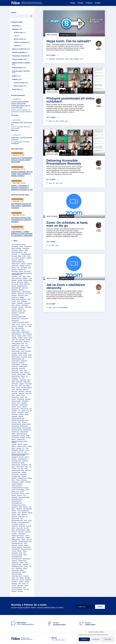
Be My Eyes (20, 282)
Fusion (20, 355)
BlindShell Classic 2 (16, 292)
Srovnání (26, 528)
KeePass (14, 399)
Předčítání (24, 476)
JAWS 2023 (14, 393)
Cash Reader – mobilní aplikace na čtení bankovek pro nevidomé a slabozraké (22, 233)
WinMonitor (14, 584)
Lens (30, 409)
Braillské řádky (20, 32)
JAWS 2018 (19, 389)
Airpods (24, 256)
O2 (22, 452)
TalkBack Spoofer (16, 539)
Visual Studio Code (16, 572)
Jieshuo (18, 395)
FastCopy (14, 349)
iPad (24, 386)
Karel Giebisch (99, 49)
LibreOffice (14, 411)
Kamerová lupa (15, 397)
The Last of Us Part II (26, 549)
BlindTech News (27, 292)
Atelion (24, 276)
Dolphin (19, 336)
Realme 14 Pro (15, 491)
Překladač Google (22, 478)
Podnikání (24, 472)
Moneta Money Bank (22, 434)
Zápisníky (18, 46)
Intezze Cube (28, 384)
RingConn (19, 495)
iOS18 (20, 386)
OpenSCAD (25, 461)
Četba (13, 305)
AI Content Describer (26, 254)
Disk (24, 334)
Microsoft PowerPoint (17, 430)
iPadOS (28, 386)
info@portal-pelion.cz (28, 624)
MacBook (14, 412)
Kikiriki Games (21, 399)
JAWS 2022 (28, 391)
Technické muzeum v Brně (25, 541)
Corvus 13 (14, 326)
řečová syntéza (15, 493)
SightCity (14, 514)
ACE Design (15, 250)
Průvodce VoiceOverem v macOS (20, 488)
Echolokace (22, 340)
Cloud (24, 311)
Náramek (20, 444)
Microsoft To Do (15, 432)
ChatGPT (18, 305)
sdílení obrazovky (27, 509)
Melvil (27, 420)
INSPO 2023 (19, 382)
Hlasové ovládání (22, 374)
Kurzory (19, 407)
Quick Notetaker (20, 490)
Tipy (24, 553)
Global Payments (16, 357)
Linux (28, 411)
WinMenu (27, 582)
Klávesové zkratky (16, 401)
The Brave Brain (16, 549)
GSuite (21, 370)
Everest (22, 345)
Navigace (30, 446)
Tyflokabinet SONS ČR (17, 566)
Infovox (29, 380)
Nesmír (13, 448)
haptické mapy (15, 372)
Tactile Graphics (20, 538)
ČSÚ (26, 326)
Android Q (29, 264)
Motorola (23, 436)
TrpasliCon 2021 (22, 561)
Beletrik (26, 282)
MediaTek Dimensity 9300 (18, 420)
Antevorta (28, 266)
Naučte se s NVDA (22, 446)
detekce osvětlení (16, 332)
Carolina (14, 303)
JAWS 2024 (21, 393)
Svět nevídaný (22, 534)
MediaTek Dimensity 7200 (18, 418)
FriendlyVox (14, 355)
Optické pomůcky (16, 465)
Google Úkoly (15, 370)
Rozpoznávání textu (17, 501)
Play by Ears (28, 470)
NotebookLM (15, 450)
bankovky (20, 280)
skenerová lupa (15, 518)
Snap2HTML (15, 526)
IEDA (23, 378)
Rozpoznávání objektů (24, 497)
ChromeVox (14, 307)
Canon (18, 301)
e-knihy (30, 338)
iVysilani (18, 388)
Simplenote (14, 516)
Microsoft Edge (15, 426)
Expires (13, 347)
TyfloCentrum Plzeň (16, 564)
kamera (23, 395)
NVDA (19, 452)
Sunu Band (21, 532)
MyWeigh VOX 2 (21, 439)
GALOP (25, 355)
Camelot (14, 301)
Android (17, 258)
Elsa (13, 342)
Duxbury (25, 338)
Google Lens (15, 366)
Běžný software (20, 86)
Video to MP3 (19, 568)
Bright (29, 299)
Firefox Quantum (16, 351)
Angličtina (22, 266)
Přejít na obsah (11, 1)
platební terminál (16, 470)
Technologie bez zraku (17, 543)
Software (17, 79)
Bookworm (14, 295)
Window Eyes (15, 580)
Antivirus (14, 267)
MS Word (28, 437)
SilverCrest (24, 514)
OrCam (13, 467)
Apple (30, 267)
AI (19, 254)
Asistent (21, 271)
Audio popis (18, 278)
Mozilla (28, 436)
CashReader (20, 303)
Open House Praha (16, 461)
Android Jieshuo (16, 264)
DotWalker (14, 338)
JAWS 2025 (28, 393)
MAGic (27, 412)
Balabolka (14, 280)
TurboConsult (15, 562)
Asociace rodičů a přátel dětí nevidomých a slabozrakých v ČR (22, 274)
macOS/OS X (21, 412)
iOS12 (16, 386)
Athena (29, 276)
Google (30, 357)
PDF (30, 467)
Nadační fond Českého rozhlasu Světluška (20, 442)
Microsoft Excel (24, 426)
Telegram (26, 545)
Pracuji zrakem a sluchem (21, 72)
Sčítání (13, 509)
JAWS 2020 (14, 391)
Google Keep (24, 365)
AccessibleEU (26, 248)
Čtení (13, 328)
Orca (30, 465)
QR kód (13, 490)
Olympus (27, 457)
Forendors (14, 353)
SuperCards (28, 532)
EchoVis (28, 340)
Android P (23, 264)
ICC (20, 378)
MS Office (22, 437)
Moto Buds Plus (15, 436)
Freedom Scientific (22, 353)
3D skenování (15, 246)
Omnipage (14, 459)
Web (17, 578)
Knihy (19, 403)
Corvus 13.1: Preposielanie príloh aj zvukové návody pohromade (22, 160)
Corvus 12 (30, 324)
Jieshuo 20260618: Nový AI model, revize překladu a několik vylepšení (22, 174)
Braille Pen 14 (15, 297)
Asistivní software (21, 83)
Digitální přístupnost (17, 334)
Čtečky (30, 326)
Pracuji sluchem (20, 59)
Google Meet (15, 368)
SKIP (22, 518)
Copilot (13, 324)
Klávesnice (28, 399)
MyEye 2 (14, 439)
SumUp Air (14, 532)
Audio (13, 278)
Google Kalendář (16, 365)
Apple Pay (14, 269)
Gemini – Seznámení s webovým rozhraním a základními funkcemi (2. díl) (22, 188)
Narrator (25, 444)
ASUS (20, 276)
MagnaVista (14, 414)
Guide (25, 370)
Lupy (16, 36)
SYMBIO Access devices (18, 536)
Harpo (21, 372)
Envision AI (26, 342)
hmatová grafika (16, 376)
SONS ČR (29, 526)
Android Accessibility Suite (18, 262)
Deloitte (23, 330)
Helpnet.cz (27, 372)
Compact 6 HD (24, 318)
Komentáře (24, 403)
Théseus (19, 551)
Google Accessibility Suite (18, 359)
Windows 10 (28, 580)
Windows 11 (15, 582)
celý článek (51, 55)
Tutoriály (21, 562)
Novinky (28, 450)
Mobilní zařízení (20, 39)
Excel (27, 345)
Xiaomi (24, 584)
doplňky (24, 336)
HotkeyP (23, 376)
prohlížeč (22, 482)
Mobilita (13, 434)
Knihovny (14, 403)
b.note (30, 278)
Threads (24, 551)
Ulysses (26, 566)
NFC (24, 448)
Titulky (25, 555)
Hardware (17, 29)
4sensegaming (28, 246)
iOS (12, 386)
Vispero (22, 570)
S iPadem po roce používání (19, 505)
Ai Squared (14, 256)
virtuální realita (15, 570)
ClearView (14, 309)
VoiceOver (26, 576)
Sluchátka (14, 522)
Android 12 (29, 258)
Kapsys (22, 397)
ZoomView (20, 591)
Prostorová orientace (17, 486)
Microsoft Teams (27, 430)
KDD (26, 397)
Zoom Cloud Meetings (17, 589)
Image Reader (15, 380)
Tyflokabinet (25, 564)
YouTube (14, 585)
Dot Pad (29, 336)
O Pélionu (89, 3)
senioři (19, 513)
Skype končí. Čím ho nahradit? (69, 41)
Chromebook (25, 305)
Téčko (25, 543)
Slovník (30, 520)
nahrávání (14, 444)
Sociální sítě (22, 526)
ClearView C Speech (17, 311)
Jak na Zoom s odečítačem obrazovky (66, 286)
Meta (19, 422)
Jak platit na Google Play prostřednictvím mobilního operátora (21, 220)
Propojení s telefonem (17, 484)
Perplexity (14, 468)
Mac (31, 411)
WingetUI (21, 582)
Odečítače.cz (15, 457)
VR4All (13, 578)
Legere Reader (15, 409)
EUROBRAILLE (15, 345)
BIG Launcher (15, 284)
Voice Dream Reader (17, 574)
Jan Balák (99, 293)
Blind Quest (25, 288)
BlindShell (21, 290)
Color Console (15, 315)
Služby (16, 76)
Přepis (13, 480)
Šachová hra (15, 507)
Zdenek (26, 585)
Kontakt (98, 3)
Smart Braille (15, 524)
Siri (27, 516)
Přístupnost (24, 480)
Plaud (22, 470)
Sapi (30, 507)
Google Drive (15, 363)
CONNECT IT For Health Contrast (20, 322)
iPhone (13, 388)
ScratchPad (19, 509)
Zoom (25, 587)
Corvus (18, 324)
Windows (22, 580)
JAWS (13, 389)
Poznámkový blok (16, 476)
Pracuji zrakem (19, 68)
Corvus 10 (23, 324)
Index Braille (23, 380)
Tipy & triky (18, 89)
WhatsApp (27, 578)
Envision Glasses (16, 343)
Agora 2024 (14, 254)
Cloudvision (14, 313)
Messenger (14, 422)
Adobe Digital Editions (17, 252)
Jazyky (13, 395)
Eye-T (18, 347)
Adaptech (21, 250)
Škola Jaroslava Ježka (17, 520)
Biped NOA (27, 284)
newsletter (19, 448)
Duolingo (20, 338)
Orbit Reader (24, 465)
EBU (17, 340)
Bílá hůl (21, 284)
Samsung (25, 507)
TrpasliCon (14, 561)
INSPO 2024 (27, 382)
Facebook (23, 347)
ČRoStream (21, 326)
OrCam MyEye (20, 467)
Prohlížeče (28, 482)
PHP (19, 468)
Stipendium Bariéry (21, 530)
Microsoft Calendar (16, 424)
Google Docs (24, 361)
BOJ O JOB (28, 294)
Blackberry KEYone (22, 286)
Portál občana (23, 474)
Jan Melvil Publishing (27, 388)
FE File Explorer (21, 349)
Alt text (29, 256)
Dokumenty (29, 334)
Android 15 (21, 260)
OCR (25, 452)
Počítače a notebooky (22, 42)
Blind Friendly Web (16, 288)
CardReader (24, 301)
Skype (25, 520)
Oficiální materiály (20, 52)
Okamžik (21, 457)
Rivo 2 (25, 495)
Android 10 (23, 258)
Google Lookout (23, 366)
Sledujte (56, 624)
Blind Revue (15, 290)
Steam (13, 530)
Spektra (13, 528)
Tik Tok (20, 553)
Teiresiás (20, 545)
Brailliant (22, 297)
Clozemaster (22, 313)
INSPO (13, 382)
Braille (26, 295)
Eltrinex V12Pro (19, 342)
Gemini (30, 355)
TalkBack (28, 538)
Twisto (26, 562)
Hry (27, 376)
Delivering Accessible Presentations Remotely (64, 162)
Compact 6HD (15, 320)
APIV (18, 267)
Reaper (22, 491)
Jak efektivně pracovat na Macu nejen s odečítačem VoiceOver (21, 206)
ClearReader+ (28, 307)
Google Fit (22, 363)
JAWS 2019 (26, 389)
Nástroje (14, 446)
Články (73, 3)
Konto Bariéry (15, 405)
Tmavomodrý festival (17, 557)
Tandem (23, 539)
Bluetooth (14, 294)
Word (20, 584)
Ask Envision (27, 271)
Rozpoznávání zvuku (17, 503)
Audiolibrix (25, 278)
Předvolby (108, 639)
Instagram (21, 384)
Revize (27, 493)
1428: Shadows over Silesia (18, 244)
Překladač (14, 478)
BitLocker (14, 286)
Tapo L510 (29, 539)
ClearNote (21, 307)
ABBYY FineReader (16, 248)
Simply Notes (22, 516)
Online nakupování (22, 459)
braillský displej (15, 299)
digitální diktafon (25, 332)
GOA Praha (24, 357)
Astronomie (14, 276)
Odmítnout (96, 639)
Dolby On (14, 336)
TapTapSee (14, 541)
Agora (25, 252)
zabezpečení (20, 585)
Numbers (14, 452)
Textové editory (27, 547)
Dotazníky (17, 26)
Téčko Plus (14, 545)
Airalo (20, 256)
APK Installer (24, 267)
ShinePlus (24, 513)
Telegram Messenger (17, 547)
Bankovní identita (28, 280)
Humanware (15, 378)
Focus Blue (28, 351)
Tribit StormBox (26, 559)
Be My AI (14, 282)
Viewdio (25, 568)
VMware (24, 572)
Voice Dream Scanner (17, 576)
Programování (15, 482)
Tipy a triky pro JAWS (17, 555)
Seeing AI (14, 511)
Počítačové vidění (16, 472)
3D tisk (21, 246)
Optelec (23, 463)
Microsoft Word (24, 432)
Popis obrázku (15, 474)
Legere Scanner (24, 409)
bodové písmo (21, 294)
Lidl (19, 411)
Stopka (28, 530)
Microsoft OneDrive (16, 428)
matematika (14, 416)
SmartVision (22, 524)
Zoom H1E (26, 589)
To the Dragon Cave (17, 559)
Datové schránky (16, 330)
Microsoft (24, 422)
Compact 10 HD (16, 318)
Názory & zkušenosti (21, 49)
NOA (27, 448)
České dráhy (27, 303)
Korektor (14, 407)
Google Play (22, 368)
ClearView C (21, 309)
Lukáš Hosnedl (99, 106)
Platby (26, 468)
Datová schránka (20, 328)
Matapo (27, 414)
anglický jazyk (15, 266)
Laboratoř (24, 407)
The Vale (14, 551)
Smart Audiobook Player (24, 522)
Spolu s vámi (20, 528)
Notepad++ (22, 450)
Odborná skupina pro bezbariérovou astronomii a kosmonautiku (20, 454)
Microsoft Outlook (27, 428)
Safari (20, 507)
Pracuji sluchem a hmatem (21, 63)
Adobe (26, 250)
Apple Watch (15, 271)
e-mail (13, 340)
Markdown (21, 414)
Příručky (80, 3)
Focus (23, 351)
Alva (13, 258)
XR (27, 584)
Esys (27, 343)
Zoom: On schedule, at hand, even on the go (67, 224)
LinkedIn (23, 411)
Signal (19, 514)
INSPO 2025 (15, 384)
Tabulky (13, 538)
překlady (30, 478)
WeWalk (22, 578)
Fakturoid (29, 347)
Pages (26, 467)
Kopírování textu (24, 405)
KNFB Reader (25, 401)
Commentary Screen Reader (19, 317)
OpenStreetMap (16, 463)
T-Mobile (27, 536)
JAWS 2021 (21, 391)
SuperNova (14, 534)
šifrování (30, 513)
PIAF (22, 468)
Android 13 (14, 260)
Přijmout (84, 639)
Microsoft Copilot (26, 424)
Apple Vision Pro (22, 269)
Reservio (22, 493)
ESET (23, 343)
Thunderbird (15, 553)
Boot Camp (21, 295)
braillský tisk (23, 299)
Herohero (14, 374)
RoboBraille (14, 497)
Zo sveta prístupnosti (17, 587)
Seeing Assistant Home (23, 511)
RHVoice (14, 495)
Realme (28, 490)
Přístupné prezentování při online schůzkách (70, 100)
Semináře (14, 513)
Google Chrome (16, 361)
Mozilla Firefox (15, 437)
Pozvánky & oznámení (21, 56)
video (13, 568)
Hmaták (29, 374)
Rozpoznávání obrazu (17, 499)
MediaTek (21, 416)
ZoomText (14, 591)
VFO (30, 566)
